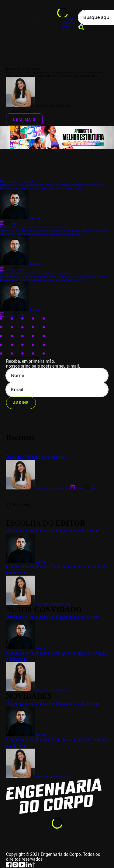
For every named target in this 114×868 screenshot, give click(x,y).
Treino (66, 29)
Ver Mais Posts (19, 505)
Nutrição (68, 22)
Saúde (66, 26)
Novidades (69, 19)
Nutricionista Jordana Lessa (38, 777)
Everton (26, 735)
